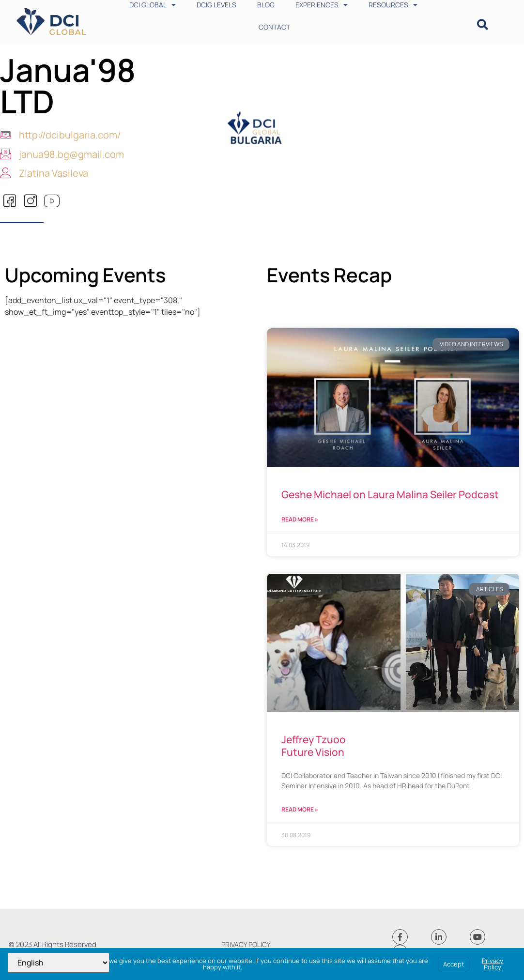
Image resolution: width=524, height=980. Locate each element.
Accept (454, 964)
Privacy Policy (493, 964)
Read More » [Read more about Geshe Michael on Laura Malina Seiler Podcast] (300, 519)
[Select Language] (58, 963)
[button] (483, 25)
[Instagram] (31, 201)
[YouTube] (51, 201)
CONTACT (274, 21)
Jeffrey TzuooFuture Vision (314, 745)
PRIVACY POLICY (246, 944)
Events (134, 275)
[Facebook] (10, 201)
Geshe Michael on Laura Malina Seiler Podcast (390, 494)
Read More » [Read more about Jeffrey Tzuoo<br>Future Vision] (300, 809)
